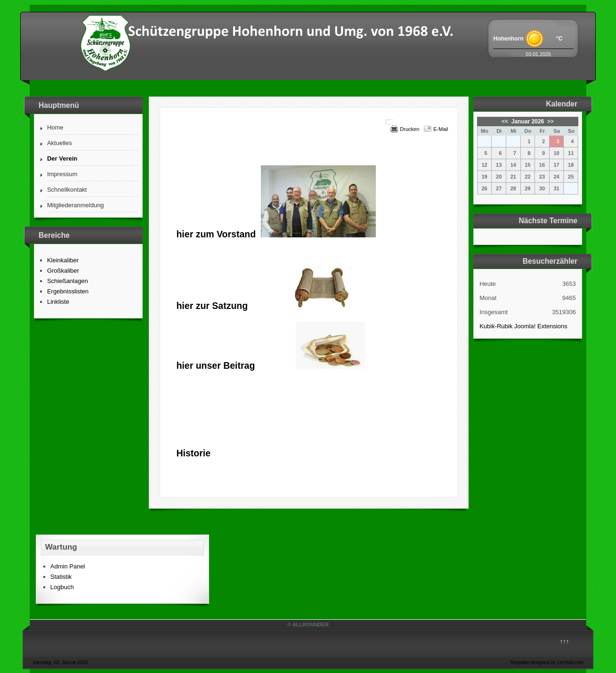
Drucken (409, 129)
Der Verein (62, 158)
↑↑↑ (565, 641)
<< (506, 122)
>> (549, 122)
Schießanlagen (68, 281)
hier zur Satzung (212, 306)
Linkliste (58, 302)
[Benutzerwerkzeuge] (389, 122)
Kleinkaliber (63, 260)
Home (55, 127)
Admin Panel (68, 566)
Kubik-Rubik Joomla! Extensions (523, 326)
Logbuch (62, 587)
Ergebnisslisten (68, 291)
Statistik (61, 577)
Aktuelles (60, 143)
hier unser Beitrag (215, 365)
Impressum (62, 174)
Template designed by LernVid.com (547, 662)
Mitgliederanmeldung (76, 205)
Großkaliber (63, 271)
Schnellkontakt (67, 190)
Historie (193, 453)
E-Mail (441, 129)
